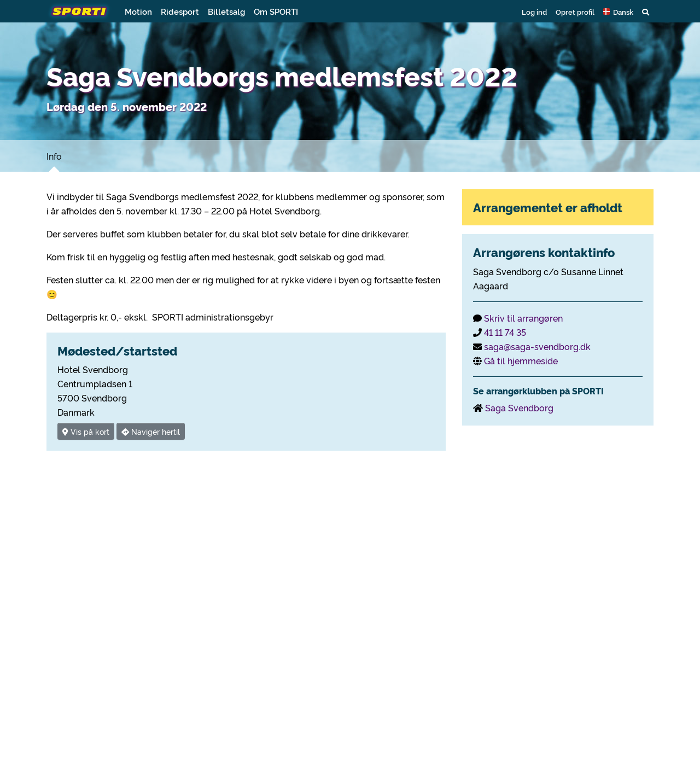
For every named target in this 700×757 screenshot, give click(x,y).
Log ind (534, 11)
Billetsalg (226, 11)
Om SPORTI (276, 11)
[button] (618, 11)
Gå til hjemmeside (521, 360)
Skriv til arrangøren (523, 318)
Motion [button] (138, 11)
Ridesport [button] (180, 11)
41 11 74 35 (505, 332)
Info (54, 156)
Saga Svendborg (519, 407)
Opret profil (575, 11)
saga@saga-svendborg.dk (537, 346)
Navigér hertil (151, 431)
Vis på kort (86, 431)
